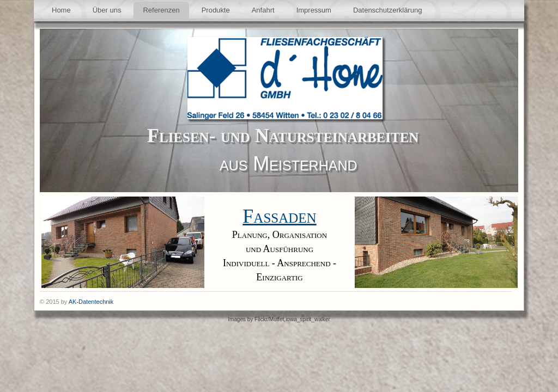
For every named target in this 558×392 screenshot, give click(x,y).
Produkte (216, 10)
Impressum (314, 10)
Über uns (107, 10)
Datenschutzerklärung (387, 10)
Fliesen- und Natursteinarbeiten (283, 136)
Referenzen (161, 10)
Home (61, 10)
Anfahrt (263, 10)
